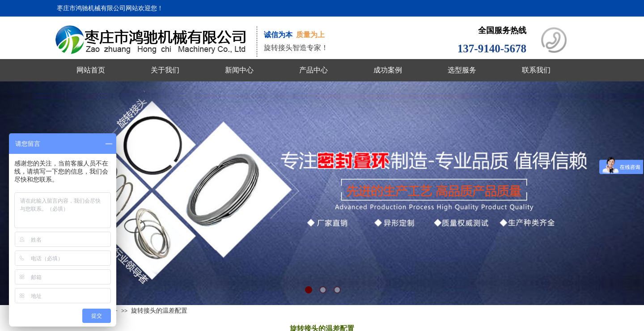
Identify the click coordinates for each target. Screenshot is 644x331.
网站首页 (91, 70)
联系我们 (536, 70)
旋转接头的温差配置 (159, 310)
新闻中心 (239, 70)
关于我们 (165, 70)
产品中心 (314, 70)
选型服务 (462, 70)
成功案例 (388, 70)
